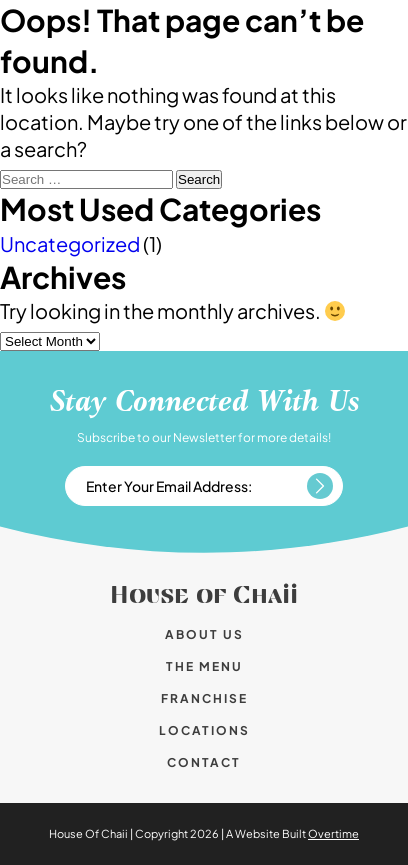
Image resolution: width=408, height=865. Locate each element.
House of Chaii (204, 596)
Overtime (333, 833)
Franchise (204, 698)
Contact (204, 762)
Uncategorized (70, 243)
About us (204, 634)
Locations (204, 730)
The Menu (204, 666)
